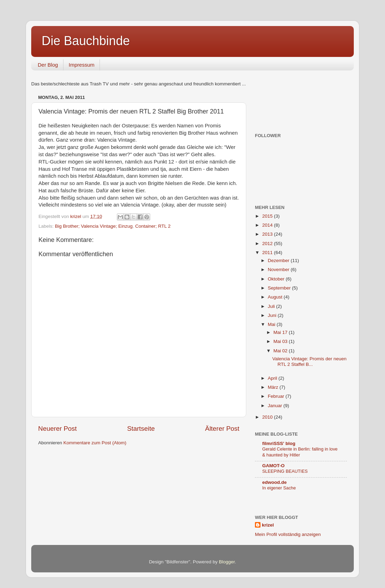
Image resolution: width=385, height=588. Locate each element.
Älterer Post (222, 429)
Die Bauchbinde (86, 41)
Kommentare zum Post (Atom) (95, 443)
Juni (273, 315)
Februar (277, 396)
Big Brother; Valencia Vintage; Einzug (94, 226)
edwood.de (275, 482)
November (279, 270)
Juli (272, 306)
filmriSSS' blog (279, 443)
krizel (268, 525)
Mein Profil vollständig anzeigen (288, 534)
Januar (276, 406)
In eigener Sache (279, 488)
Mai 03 (281, 341)
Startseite (141, 429)
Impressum (82, 65)
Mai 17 (281, 332)
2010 (268, 417)
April (273, 378)
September (280, 288)
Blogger (227, 562)
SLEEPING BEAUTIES (285, 471)
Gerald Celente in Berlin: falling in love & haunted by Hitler (300, 452)
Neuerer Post (57, 429)
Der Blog (48, 65)
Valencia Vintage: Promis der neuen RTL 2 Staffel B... (309, 362)
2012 (268, 243)
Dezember (279, 261)
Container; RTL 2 (153, 226)
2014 (268, 225)
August (276, 297)
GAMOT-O (273, 466)
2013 (268, 234)
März (274, 387)
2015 (268, 216)
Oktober (277, 279)
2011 (268, 253)
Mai (272, 324)
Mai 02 (281, 351)
